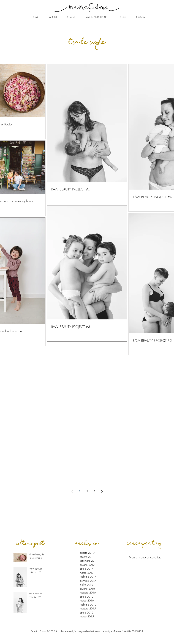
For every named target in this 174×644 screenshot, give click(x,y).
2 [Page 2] (87, 491)
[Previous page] (72, 491)
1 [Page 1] (80, 491)
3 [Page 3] (95, 491)
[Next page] (102, 491)
